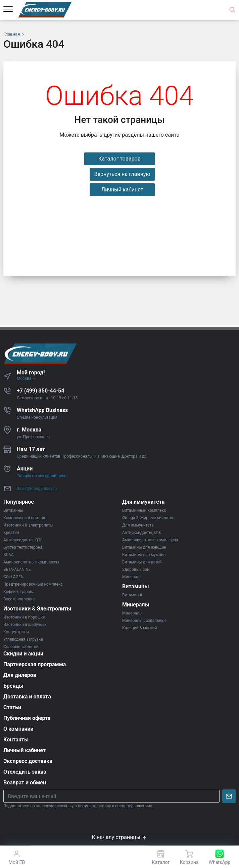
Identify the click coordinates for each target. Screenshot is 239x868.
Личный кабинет (122, 190)
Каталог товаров (119, 159)
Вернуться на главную (122, 174)
